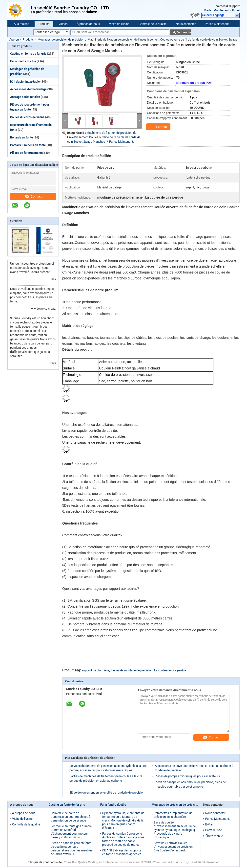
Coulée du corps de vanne (27, 117)
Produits (44, 24)
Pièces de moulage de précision (132, 670)
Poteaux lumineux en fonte (28, 145)
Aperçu (14, 40)
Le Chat (159, 127)
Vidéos (63, 24)
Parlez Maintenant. (217, 10)
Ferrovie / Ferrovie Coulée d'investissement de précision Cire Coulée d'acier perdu (173, 847)
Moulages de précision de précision (61, 40)
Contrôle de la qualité (153, 24)
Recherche (183, 32)
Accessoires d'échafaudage (28, 89)
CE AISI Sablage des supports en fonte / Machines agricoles (122, 852)
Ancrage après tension (25, 97)
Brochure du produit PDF (194, 83)
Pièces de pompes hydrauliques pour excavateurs (187, 776)
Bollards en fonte (21, 137)
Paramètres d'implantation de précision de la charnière (173, 815)
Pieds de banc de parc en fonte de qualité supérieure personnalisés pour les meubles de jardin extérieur (72, 849)
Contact (33, 196)
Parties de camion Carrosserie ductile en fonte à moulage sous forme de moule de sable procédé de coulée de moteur (123, 839)
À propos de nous (88, 24)
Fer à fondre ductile (23, 61)
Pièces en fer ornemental (27, 153)
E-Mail (209, 824)
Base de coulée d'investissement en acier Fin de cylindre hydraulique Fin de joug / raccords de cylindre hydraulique (175, 830)
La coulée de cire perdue (170, 670)
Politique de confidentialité (44, 862)
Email (236, 10)
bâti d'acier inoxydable (25, 82)
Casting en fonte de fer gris (28, 54)
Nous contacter (186, 24)
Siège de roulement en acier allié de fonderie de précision (107, 793)
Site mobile (214, 836)
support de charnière (95, 670)
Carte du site (214, 830)
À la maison (22, 24)
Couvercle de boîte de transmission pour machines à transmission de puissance (71, 817)
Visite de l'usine (119, 24)
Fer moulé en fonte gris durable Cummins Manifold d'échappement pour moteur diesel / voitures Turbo (71, 832)
